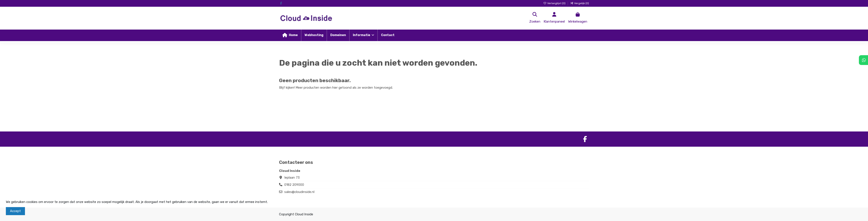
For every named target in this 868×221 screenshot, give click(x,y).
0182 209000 (294, 185)
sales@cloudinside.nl (299, 192)
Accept (15, 211)
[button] (363, 35)
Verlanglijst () (555, 3)
